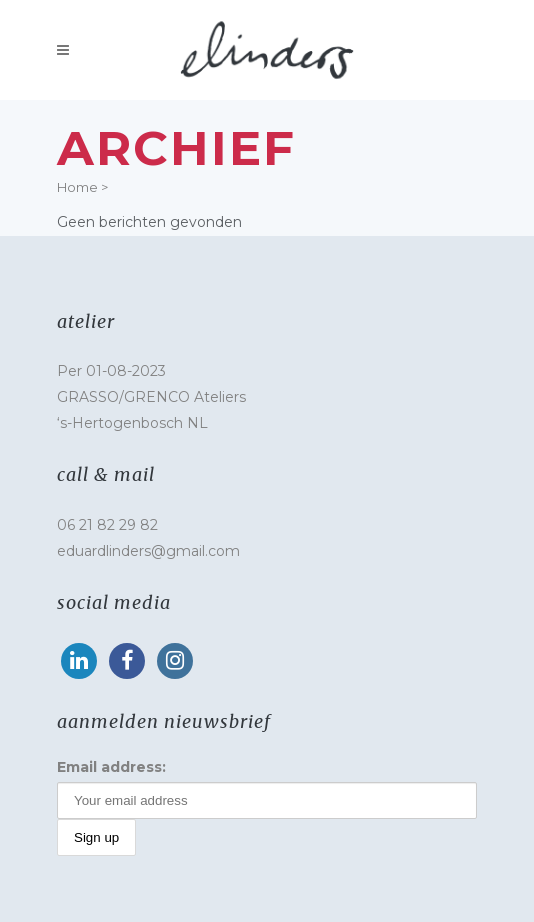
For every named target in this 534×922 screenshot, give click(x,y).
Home (77, 187)
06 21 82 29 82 (107, 525)
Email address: (111, 767)
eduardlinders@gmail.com (148, 551)
